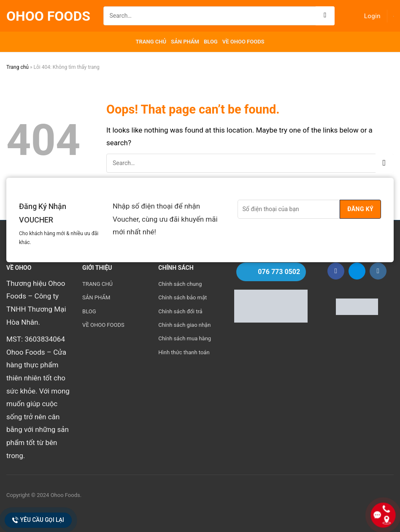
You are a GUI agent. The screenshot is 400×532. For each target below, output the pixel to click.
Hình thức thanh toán (184, 352)
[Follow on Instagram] (378, 271)
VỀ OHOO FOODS (243, 42)
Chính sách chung (180, 284)
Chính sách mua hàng (185, 338)
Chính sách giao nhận (184, 325)
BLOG (211, 42)
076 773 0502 (279, 272)
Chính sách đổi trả (180, 311)
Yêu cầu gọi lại (38, 520)
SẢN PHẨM (185, 42)
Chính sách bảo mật (182, 297)
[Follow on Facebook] (336, 271)
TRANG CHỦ (151, 42)
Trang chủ (18, 67)
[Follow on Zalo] (357, 271)
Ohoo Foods (48, 16)
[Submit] (325, 16)
